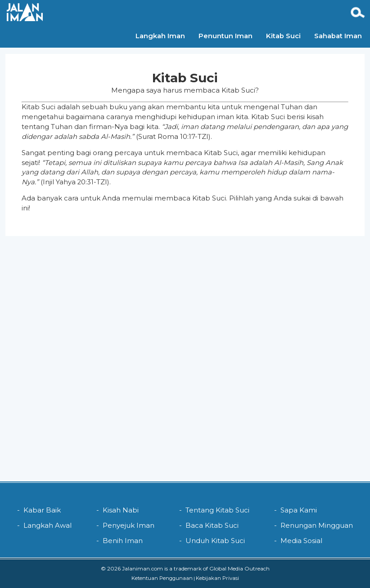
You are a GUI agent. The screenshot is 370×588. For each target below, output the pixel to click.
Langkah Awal (47, 525)
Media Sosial (301, 541)
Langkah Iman (125, 12)
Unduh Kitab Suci (215, 541)
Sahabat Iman (302, 12)
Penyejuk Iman (129, 525)
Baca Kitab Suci (212, 525)
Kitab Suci (248, 12)
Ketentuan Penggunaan (162, 578)
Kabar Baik (42, 510)
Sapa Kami (299, 510)
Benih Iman (123, 541)
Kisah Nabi (121, 510)
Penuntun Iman (190, 12)
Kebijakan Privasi (217, 578)
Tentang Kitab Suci (217, 510)
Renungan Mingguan (317, 525)
